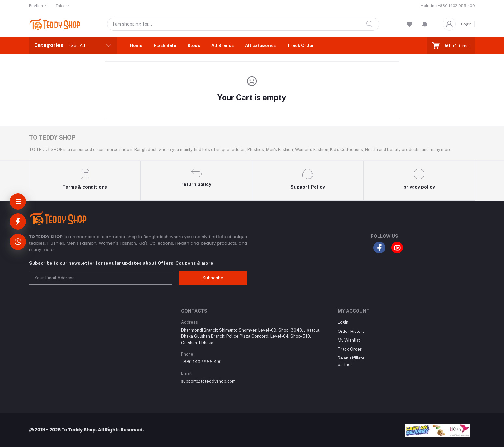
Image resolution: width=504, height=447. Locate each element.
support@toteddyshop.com (208, 381)
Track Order (301, 45)
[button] (425, 24)
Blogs (194, 45)
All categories (260, 45)
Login (466, 24)
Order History (351, 331)
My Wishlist (349, 340)
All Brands (223, 45)
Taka (60, 6)
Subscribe (213, 278)
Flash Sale (165, 45)
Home (136, 45)
